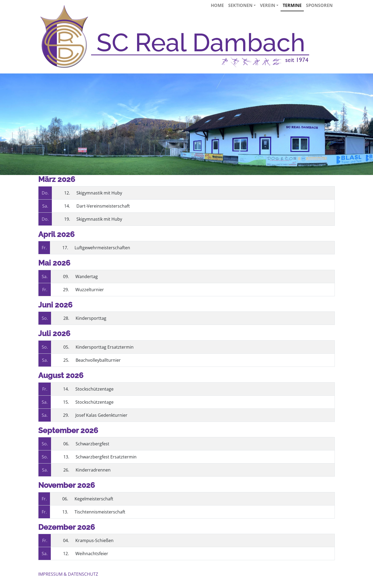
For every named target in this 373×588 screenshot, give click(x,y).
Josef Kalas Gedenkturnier (101, 415)
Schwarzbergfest (92, 444)
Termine (292, 5)
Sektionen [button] (242, 5)
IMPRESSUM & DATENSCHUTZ (68, 574)
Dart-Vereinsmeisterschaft (103, 206)
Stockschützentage (94, 389)
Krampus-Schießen (94, 540)
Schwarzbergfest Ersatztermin (106, 457)
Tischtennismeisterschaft (100, 512)
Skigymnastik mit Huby (99, 193)
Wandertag (87, 277)
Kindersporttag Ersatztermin (105, 347)
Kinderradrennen (93, 470)
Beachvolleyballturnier (98, 360)
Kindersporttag (91, 318)
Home (217, 5)
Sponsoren (319, 5)
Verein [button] (269, 5)
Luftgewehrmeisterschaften (102, 248)
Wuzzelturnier (90, 290)
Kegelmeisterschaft (94, 499)
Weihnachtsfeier (92, 554)
